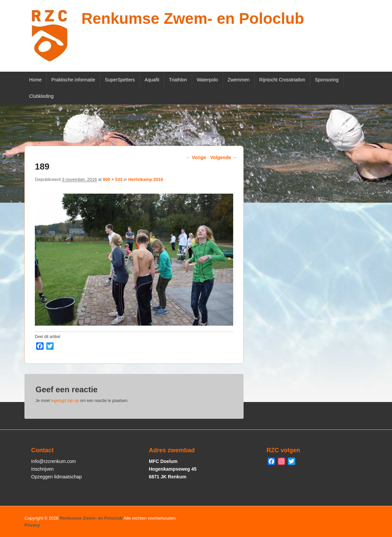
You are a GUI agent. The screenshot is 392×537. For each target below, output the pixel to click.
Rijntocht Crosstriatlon (282, 80)
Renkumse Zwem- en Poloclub (193, 18)
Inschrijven (42, 469)
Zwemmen (238, 80)
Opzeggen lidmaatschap (56, 477)
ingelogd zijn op (65, 401)
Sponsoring (327, 80)
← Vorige (196, 157)
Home (35, 80)
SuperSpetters (120, 80)
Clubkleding (41, 96)
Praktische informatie (73, 80)
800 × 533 (113, 179)
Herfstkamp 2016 (146, 179)
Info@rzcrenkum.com (53, 461)
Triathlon (178, 80)
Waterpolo (207, 80)
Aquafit (152, 80)
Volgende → (224, 157)
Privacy (32, 525)
